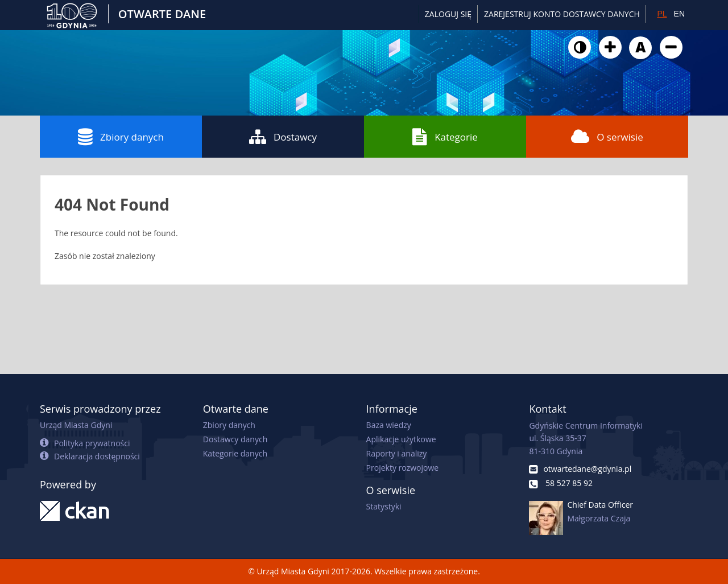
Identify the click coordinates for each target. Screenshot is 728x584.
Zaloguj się (448, 14)
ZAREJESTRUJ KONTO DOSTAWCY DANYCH (562, 14)
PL (662, 14)
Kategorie (445, 137)
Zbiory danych (121, 137)
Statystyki (384, 506)
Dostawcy (283, 137)
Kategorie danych (235, 453)
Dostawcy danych (235, 439)
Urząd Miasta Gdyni (76, 425)
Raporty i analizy (397, 453)
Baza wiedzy (389, 425)
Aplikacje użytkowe (401, 439)
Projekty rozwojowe (403, 468)
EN (679, 14)
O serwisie (607, 137)
